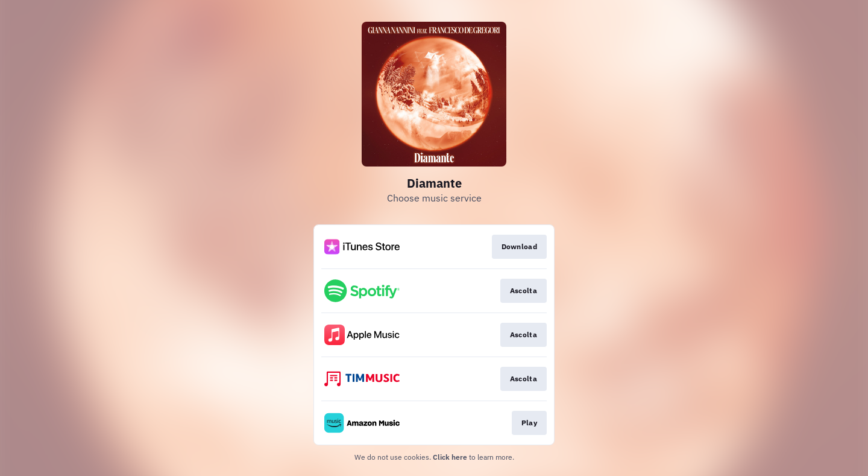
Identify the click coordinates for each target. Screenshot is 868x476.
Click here (450, 457)
